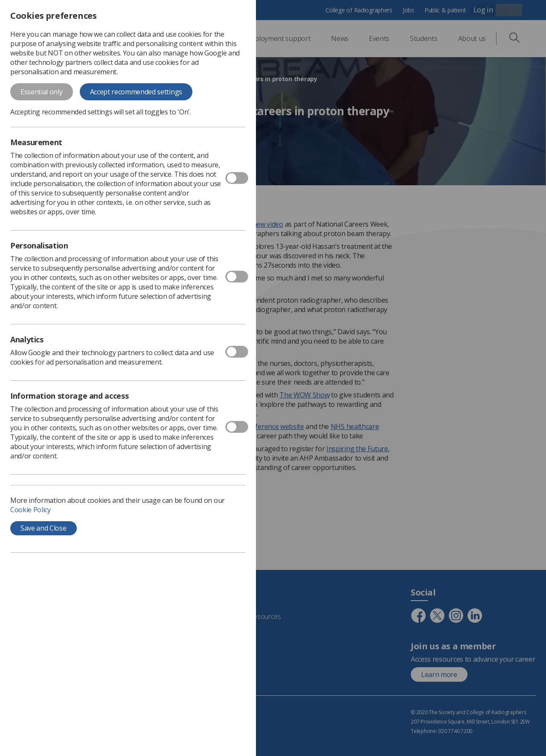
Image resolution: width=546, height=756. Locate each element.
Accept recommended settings (136, 92)
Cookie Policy (30, 510)
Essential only (42, 92)
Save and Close (44, 528)
